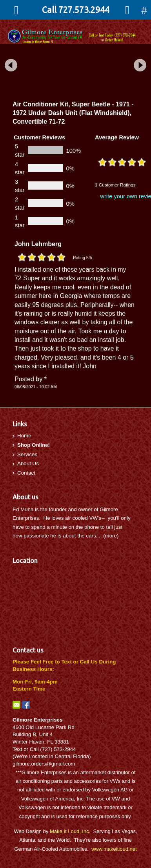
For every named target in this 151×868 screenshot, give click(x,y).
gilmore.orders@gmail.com (44, 764)
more (111, 536)
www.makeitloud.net (114, 849)
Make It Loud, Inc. (70, 831)
